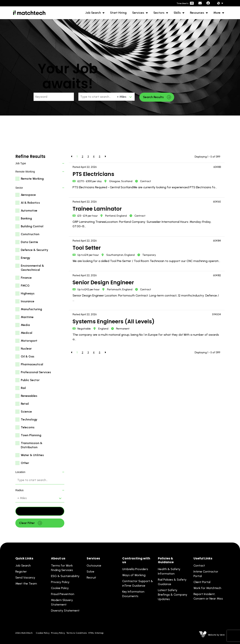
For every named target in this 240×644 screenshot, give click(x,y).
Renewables (29, 396)
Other (25, 463)
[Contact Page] (200, 3)
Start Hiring (118, 13)
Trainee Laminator (97, 209)
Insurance (28, 301)
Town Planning (31, 435)
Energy (25, 258)
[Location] (97, 97)
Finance (26, 278)
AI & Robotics (30, 203)
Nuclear (26, 349)
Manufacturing (31, 309)
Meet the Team (26, 584)
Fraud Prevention (63, 594)
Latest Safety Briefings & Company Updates (173, 595)
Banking (26, 218)
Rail (23, 388)
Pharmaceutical (32, 364)
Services (139, 13)
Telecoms (28, 427)
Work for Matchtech (207, 588)
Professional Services (36, 372)
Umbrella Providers (135, 569)
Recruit (91, 578)
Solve (90, 572)
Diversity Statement (65, 611)
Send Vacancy (25, 578)
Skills (178, 13)
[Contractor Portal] (185, 3)
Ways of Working (134, 575)
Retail (25, 404)
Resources (197, 13)
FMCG (25, 286)
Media (25, 325)
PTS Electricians (93, 174)
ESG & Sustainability (65, 576)
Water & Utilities (32, 455)
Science (26, 412)
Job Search (93, 13)
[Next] (105, 156)
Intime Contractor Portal (206, 574)
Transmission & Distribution (32, 445)
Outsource (94, 566)
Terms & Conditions (77, 633)
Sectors (159, 13)
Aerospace (28, 195)
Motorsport (29, 341)
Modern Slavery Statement (62, 602)
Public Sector (30, 380)
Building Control (32, 226)
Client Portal (202, 582)
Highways (28, 293)
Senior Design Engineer (103, 283)
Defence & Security (34, 250)
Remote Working (32, 179)
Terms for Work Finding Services (62, 568)
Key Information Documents (133, 594)
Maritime (27, 317)
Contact (199, 566)
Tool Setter (87, 248)
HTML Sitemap (96, 633)
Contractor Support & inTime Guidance (138, 583)
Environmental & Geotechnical (32, 268)
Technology (29, 419)
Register (21, 572)
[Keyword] (54, 97)
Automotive (29, 211)
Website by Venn (216, 635)
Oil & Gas (28, 356)
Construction (30, 234)
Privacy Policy (60, 582)
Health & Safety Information (169, 571)
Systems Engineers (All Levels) (114, 322)
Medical (27, 333)
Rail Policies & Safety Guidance (172, 582)
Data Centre (29, 242)
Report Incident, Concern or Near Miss (208, 596)
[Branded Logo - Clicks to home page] (29, 13)
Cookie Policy (60, 588)
